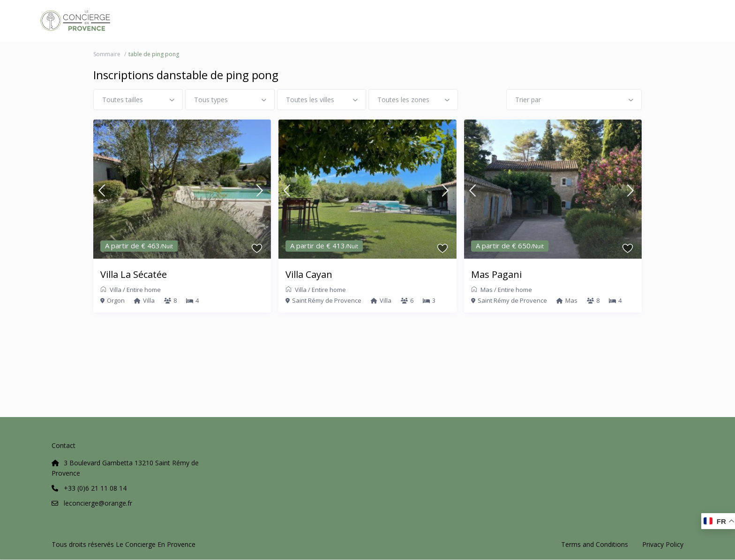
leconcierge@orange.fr (98, 503)
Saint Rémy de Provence (327, 300)
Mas (487, 290)
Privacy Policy (663, 544)
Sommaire (107, 54)
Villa (116, 290)
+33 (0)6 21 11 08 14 (95, 488)
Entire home (144, 290)
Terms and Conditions (595, 544)
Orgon (116, 300)
